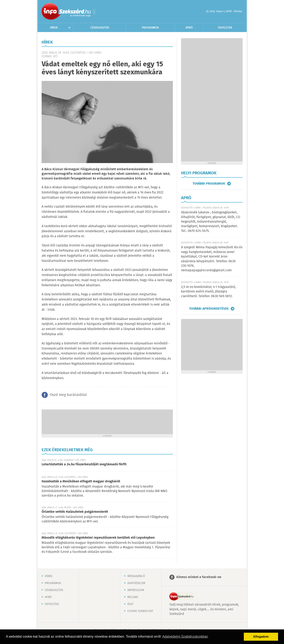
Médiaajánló (136, 576)
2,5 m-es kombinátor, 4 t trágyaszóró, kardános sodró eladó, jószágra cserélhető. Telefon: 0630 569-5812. (208, 292)
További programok (209, 184)
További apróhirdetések (209, 309)
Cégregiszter (100, 28)
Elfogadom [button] (261, 637)
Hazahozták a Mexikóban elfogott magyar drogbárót (81, 481)
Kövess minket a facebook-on (199, 577)
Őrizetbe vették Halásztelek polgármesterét (75, 512)
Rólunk (133, 597)
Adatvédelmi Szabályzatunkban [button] (185, 637)
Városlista (94, 12)
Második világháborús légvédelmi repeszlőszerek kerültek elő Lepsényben (98, 538)
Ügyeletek (225, 28)
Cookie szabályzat (140, 611)
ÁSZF (130, 604)
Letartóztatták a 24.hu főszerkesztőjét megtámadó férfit (84, 464)
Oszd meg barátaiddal (68, 395)
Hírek (54, 28)
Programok (150, 28)
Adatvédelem (136, 583)
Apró (189, 28)
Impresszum (136, 590)
